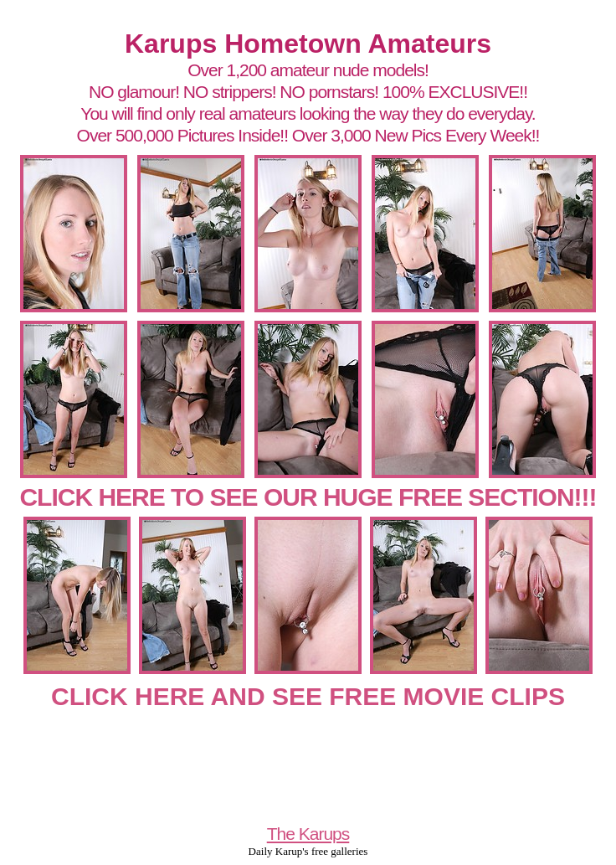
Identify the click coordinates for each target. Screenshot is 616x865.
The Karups (308, 834)
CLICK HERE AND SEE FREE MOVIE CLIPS (308, 696)
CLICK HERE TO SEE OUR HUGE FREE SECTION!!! (308, 497)
